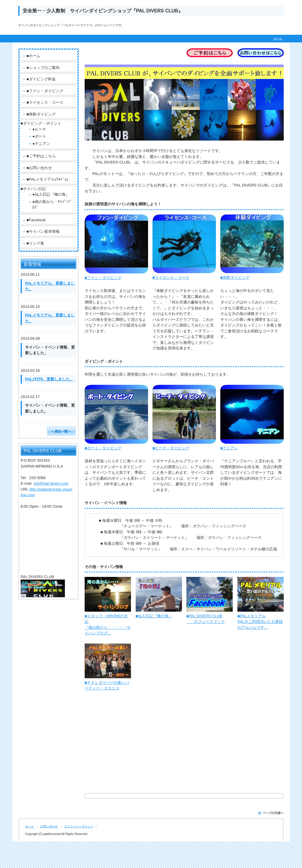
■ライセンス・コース (171, 277)
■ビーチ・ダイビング (171, 448)
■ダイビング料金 (41, 79)
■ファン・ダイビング (103, 278)
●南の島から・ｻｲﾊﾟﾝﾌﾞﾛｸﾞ (52, 205)
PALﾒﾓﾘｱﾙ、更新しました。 (49, 379)
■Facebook (36, 220)
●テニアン (41, 144)
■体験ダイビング (235, 277)
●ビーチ (39, 129)
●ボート (39, 136)
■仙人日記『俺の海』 (154, 616)
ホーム (278, 38)
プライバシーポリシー (79, 826)
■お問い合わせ (39, 168)
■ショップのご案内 (43, 68)
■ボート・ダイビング (103, 448)
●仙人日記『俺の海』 (51, 194)
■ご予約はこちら (41, 156)
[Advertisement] (184, 747)
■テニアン (229, 448)
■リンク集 (35, 243)
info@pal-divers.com (51, 483)
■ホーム (33, 56)
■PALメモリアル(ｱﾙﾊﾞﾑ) (47, 179)
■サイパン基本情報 (43, 231)
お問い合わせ (49, 826)
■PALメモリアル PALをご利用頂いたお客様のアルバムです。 (260, 622)
